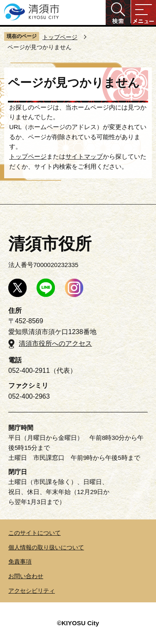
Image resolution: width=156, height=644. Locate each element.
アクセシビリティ (32, 591)
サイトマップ (84, 156)
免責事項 (20, 562)
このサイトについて (35, 533)
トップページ (60, 37)
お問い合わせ (26, 576)
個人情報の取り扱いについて (46, 547)
